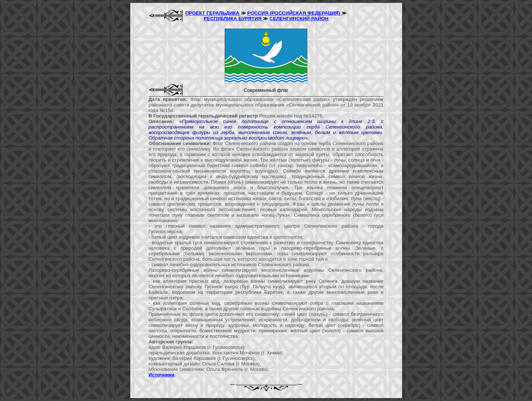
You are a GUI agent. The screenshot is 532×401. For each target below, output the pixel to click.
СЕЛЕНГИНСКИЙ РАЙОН (299, 19)
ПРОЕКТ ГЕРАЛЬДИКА (213, 13)
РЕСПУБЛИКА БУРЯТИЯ (234, 19)
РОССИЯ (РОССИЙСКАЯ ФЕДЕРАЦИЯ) (294, 13)
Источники (162, 375)
